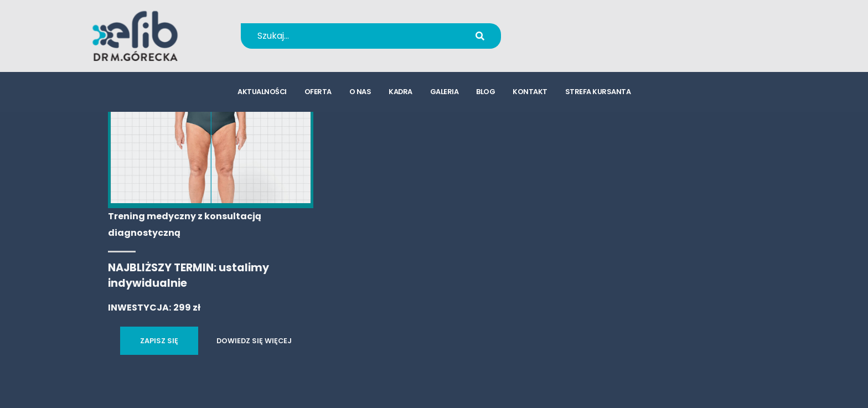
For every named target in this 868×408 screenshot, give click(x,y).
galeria (445, 92)
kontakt (530, 92)
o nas (360, 92)
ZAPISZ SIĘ (159, 341)
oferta (318, 92)
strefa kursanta (598, 92)
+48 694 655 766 (585, 29)
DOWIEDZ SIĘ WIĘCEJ (254, 341)
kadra (401, 92)
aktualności (262, 92)
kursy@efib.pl (577, 43)
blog (485, 92)
